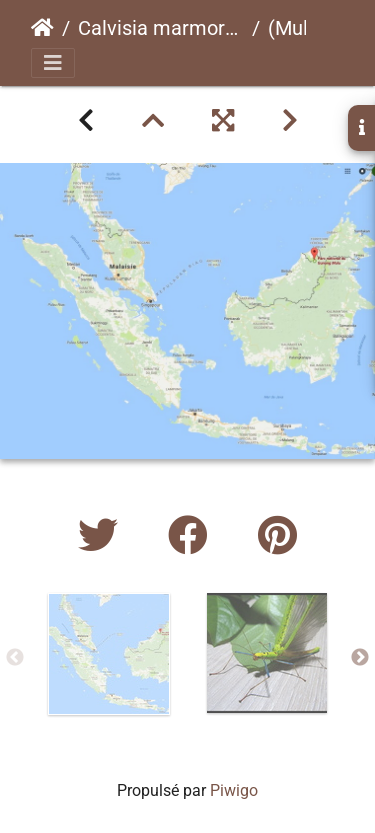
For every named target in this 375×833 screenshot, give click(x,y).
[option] (109, 654)
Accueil (42, 28)
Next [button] (360, 658)
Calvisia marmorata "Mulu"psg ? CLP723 (161, 28)
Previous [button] (15, 658)
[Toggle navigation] (53, 63)
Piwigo (234, 790)
